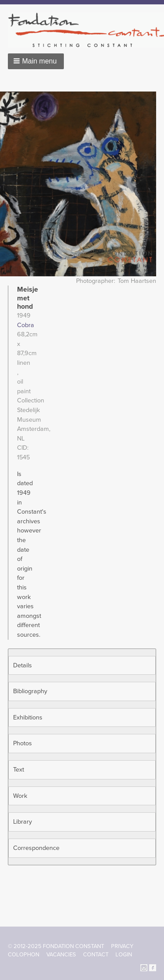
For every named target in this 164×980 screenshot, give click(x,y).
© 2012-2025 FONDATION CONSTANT (56, 946)
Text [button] (19, 770)
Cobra (26, 325)
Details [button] (23, 665)
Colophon (24, 955)
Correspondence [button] (36, 848)
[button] (36, 61)
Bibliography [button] (30, 691)
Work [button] (20, 796)
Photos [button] (23, 743)
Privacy (122, 946)
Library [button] (23, 822)
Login (124, 955)
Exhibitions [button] (28, 717)
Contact (96, 955)
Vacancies (61, 955)
